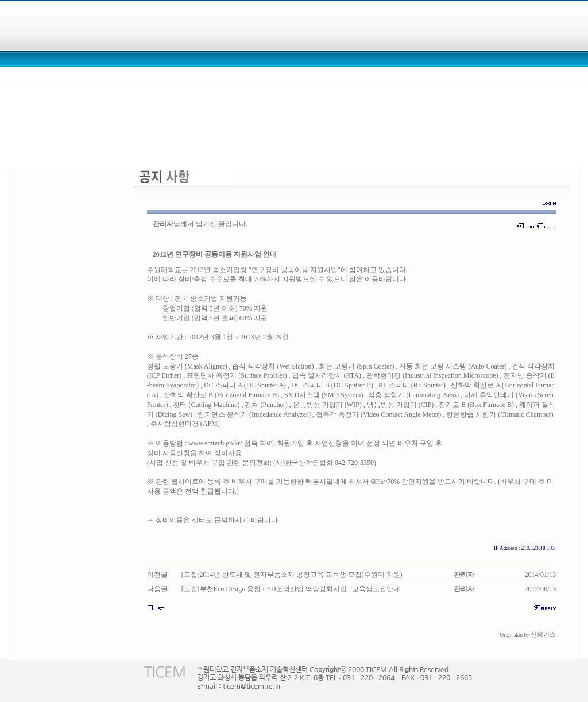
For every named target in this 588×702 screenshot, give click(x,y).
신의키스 (543, 635)
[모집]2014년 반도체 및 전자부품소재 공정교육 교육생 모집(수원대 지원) (292, 575)
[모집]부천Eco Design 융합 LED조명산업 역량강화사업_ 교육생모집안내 (291, 589)
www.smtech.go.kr (214, 443)
